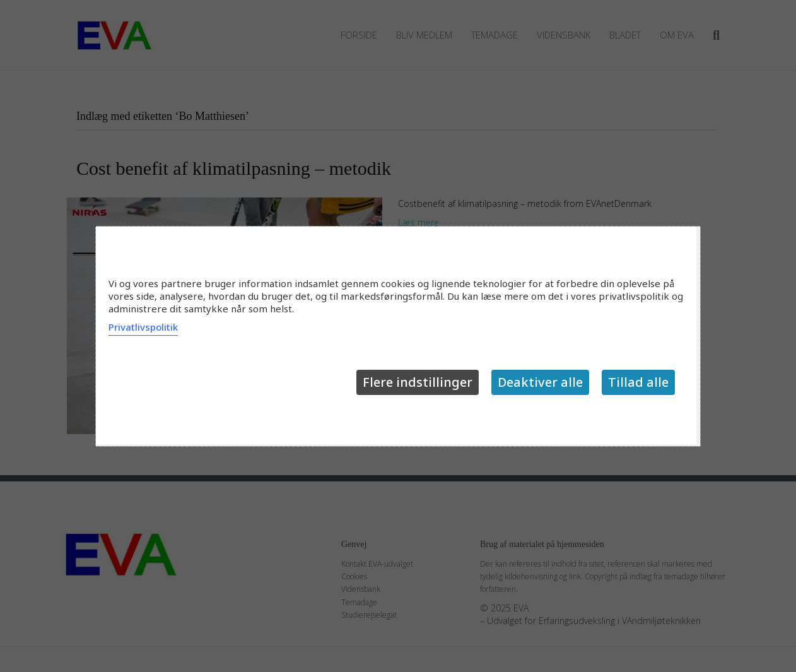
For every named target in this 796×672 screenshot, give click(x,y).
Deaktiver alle (540, 382)
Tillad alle (638, 382)
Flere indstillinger (418, 382)
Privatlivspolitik (143, 327)
